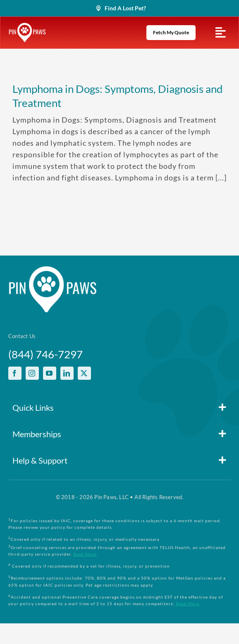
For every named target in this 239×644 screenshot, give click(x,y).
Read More (85, 554)
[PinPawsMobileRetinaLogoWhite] (27, 26)
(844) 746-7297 (45, 354)
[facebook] (15, 373)
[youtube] (50, 373)
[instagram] (32, 373)
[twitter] (84, 373)
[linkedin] (67, 373)
